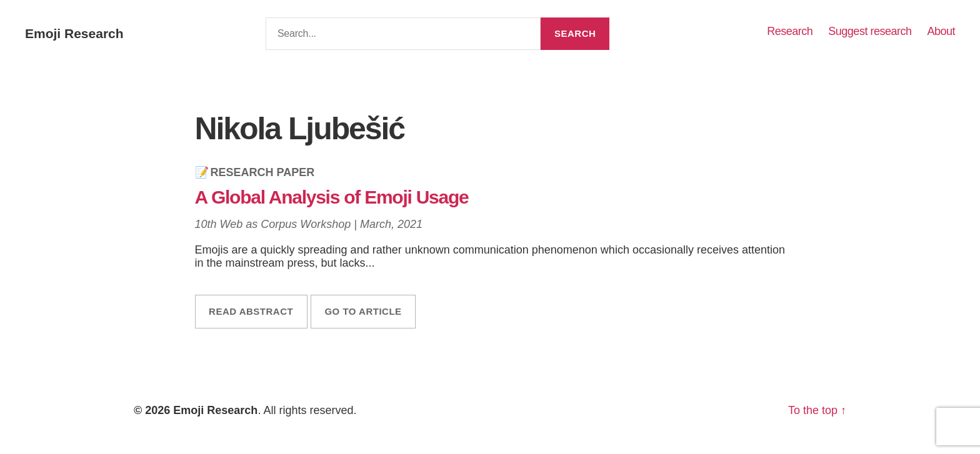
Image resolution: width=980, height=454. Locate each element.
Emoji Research (74, 33)
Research (790, 31)
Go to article (363, 311)
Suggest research (870, 31)
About (941, 31)
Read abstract (251, 311)
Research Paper (263, 172)
